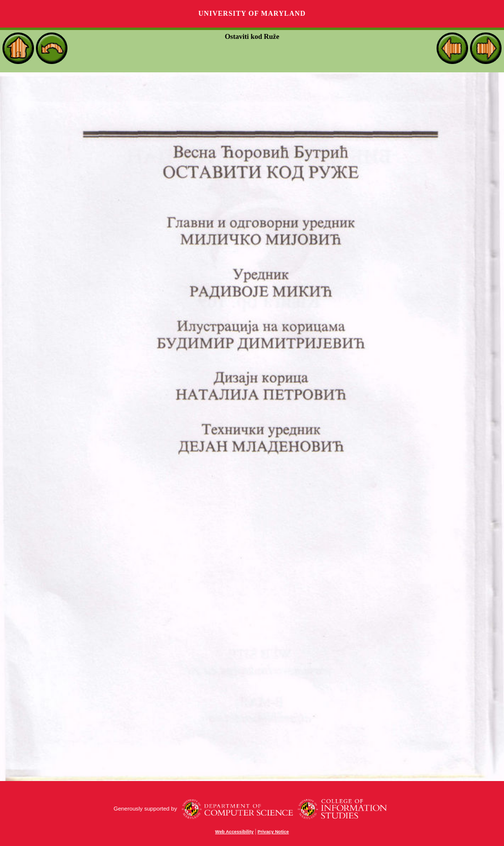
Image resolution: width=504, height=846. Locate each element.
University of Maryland (252, 14)
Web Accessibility (234, 832)
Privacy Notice (273, 832)
